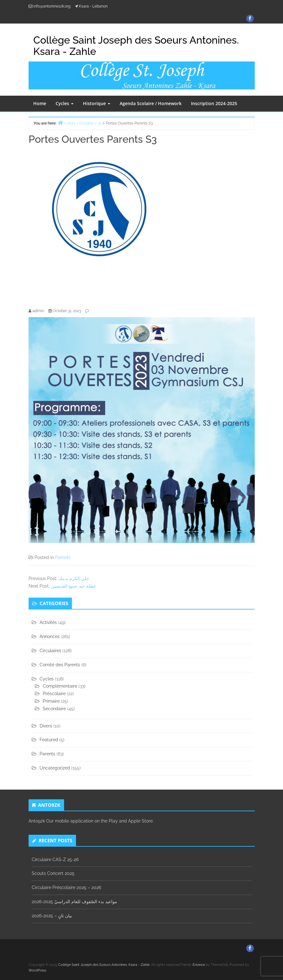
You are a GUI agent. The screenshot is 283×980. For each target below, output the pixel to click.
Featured (49, 740)
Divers (46, 726)
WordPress (37, 970)
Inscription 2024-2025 (214, 103)
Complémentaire (60, 686)
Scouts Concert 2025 (53, 873)
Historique (97, 103)
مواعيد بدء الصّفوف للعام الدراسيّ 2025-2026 (74, 902)
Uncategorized (55, 768)
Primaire (51, 701)
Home (40, 103)
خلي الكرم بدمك (74, 578)
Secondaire (54, 709)
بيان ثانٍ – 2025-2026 (52, 916)
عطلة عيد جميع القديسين (73, 586)
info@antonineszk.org (52, 6)
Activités (48, 622)
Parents (63, 557)
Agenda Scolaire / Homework (151, 103)
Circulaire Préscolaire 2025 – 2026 (66, 887)
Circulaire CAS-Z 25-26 (55, 860)
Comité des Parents (60, 665)
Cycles (65, 103)
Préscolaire (54, 694)
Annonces (50, 636)
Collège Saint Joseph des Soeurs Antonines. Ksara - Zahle (136, 45)
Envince (199, 965)
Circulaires (50, 651)
